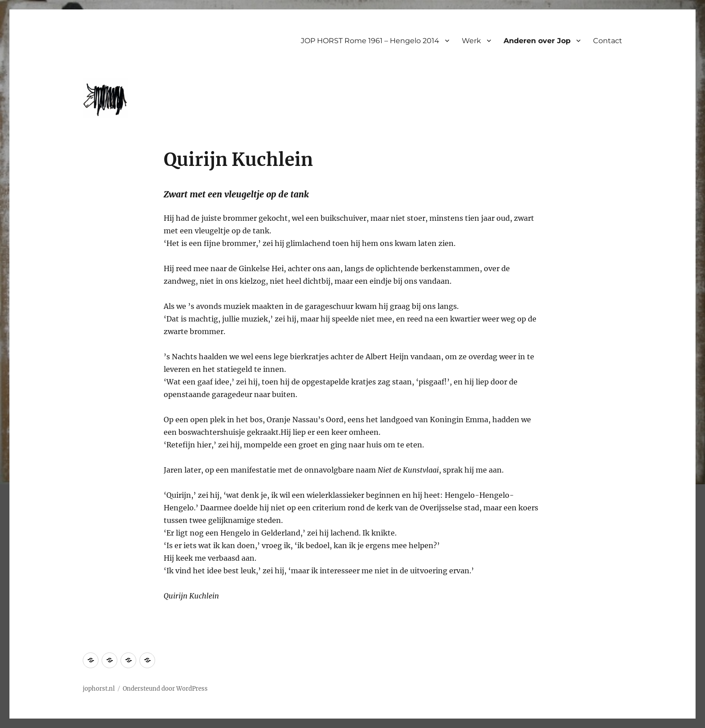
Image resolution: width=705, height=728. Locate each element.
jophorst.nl (99, 689)
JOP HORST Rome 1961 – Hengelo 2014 (370, 41)
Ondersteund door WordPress (165, 689)
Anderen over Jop (537, 41)
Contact (608, 41)
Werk (471, 41)
